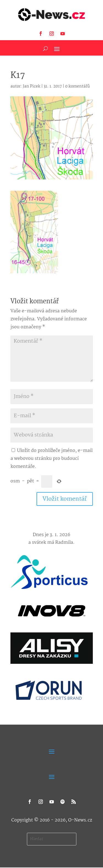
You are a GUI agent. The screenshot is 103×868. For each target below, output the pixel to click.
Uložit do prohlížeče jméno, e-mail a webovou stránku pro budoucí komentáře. (51, 459)
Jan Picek (32, 86)
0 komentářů (77, 86)
